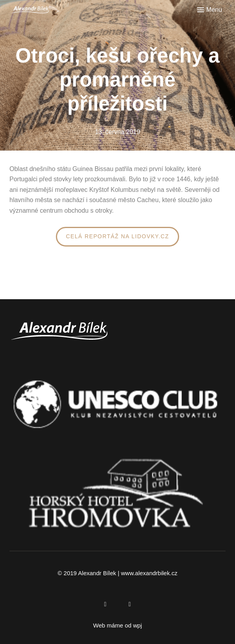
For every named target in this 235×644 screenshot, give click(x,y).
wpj (138, 625)
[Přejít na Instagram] (130, 604)
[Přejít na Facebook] (105, 604)
